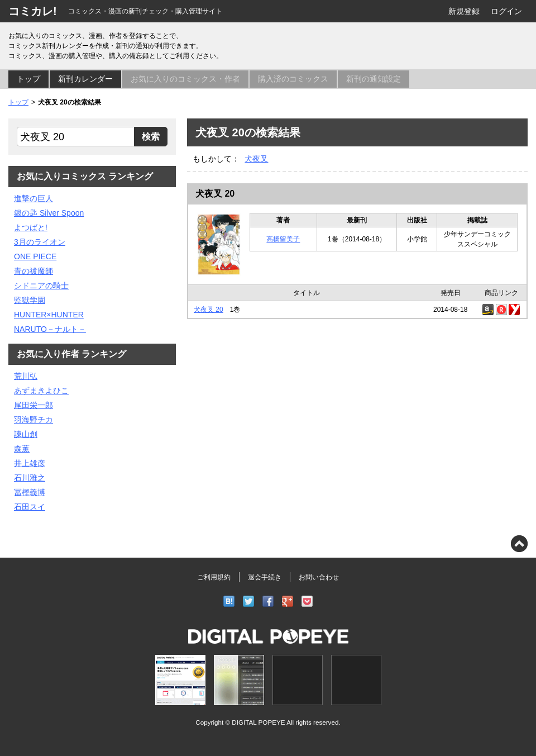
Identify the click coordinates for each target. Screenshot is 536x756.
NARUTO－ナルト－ (50, 329)
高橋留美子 (283, 239)
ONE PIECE (35, 256)
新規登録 (464, 11)
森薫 (22, 449)
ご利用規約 (214, 577)
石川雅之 (30, 478)
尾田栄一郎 (33, 405)
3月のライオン (40, 242)
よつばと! (31, 227)
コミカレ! (33, 11)
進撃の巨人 (33, 198)
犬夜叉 (256, 159)
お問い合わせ (319, 577)
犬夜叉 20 (215, 194)
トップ (28, 79)
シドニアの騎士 (41, 286)
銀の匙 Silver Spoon (49, 213)
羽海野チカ (33, 420)
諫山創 (26, 434)
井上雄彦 (30, 463)
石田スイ (30, 507)
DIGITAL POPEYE (258, 722)
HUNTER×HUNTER (49, 315)
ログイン (506, 11)
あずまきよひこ (41, 391)
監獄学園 (30, 300)
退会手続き (265, 577)
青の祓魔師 (33, 271)
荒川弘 (26, 376)
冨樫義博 (30, 492)
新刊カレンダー (85, 79)
